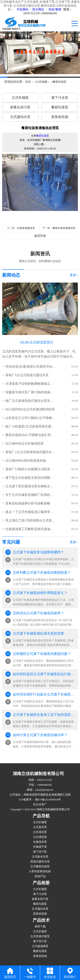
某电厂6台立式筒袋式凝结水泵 (27, 375)
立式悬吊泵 (40, 827)
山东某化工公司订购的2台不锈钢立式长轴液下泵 (30, 418)
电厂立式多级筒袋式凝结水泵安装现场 (30, 401)
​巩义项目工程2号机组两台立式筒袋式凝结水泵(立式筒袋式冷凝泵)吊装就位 (30, 520)
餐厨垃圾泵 (60, 82)
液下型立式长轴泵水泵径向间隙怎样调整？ (30, 478)
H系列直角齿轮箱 (40, 871)
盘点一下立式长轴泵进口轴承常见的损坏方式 (30, 512)
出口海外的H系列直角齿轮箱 (26, 461)
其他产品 (40, 876)
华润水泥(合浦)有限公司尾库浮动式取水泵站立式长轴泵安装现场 (30, 367)
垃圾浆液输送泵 (26, 228)
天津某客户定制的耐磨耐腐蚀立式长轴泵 (30, 384)
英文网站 (38, 10)
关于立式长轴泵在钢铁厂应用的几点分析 (30, 495)
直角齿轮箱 (60, 117)
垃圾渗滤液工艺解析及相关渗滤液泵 (30, 529)
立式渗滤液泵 (40, 946)
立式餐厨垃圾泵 (40, 867)
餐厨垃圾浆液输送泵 (64, 228)
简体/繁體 (55, 10)
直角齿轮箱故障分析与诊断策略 (28, 503)
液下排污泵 (40, 852)
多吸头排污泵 (20, 107)
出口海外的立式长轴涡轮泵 (25, 444)
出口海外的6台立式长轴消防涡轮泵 (30, 409)
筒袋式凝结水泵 (40, 862)
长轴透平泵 (40, 847)
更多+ (74, 275)
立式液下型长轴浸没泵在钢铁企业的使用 (30, 486)
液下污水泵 (60, 98)
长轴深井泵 (40, 842)
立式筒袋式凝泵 (40, 936)
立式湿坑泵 (40, 832)
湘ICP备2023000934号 (48, 800)
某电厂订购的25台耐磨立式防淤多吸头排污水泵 (30, 469)
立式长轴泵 (20, 98)
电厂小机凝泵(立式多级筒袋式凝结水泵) (30, 426)
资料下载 (40, 927)
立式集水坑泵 (40, 857)
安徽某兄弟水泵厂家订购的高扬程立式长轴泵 (30, 392)
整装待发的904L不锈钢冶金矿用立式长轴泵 (30, 435)
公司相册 (42, 82)
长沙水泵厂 (40, 805)
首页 (28, 82)
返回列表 (40, 236)
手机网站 (23, 10)
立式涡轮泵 (40, 837)
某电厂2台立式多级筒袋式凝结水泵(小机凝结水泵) (30, 452)
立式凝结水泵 (20, 117)
